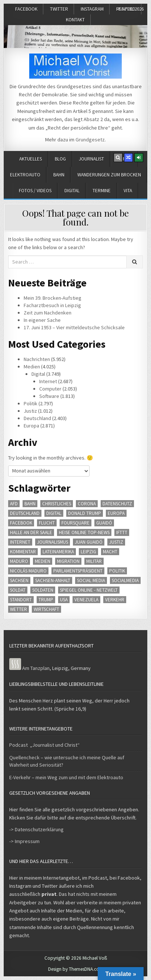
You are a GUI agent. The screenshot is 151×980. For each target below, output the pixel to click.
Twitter (59, 9)
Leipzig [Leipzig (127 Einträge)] (88, 552)
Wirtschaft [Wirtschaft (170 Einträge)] (46, 609)
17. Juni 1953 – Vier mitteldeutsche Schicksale (74, 327)
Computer (50, 389)
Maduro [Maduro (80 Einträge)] (19, 561)
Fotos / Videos (35, 191)
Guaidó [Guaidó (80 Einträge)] (104, 523)
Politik (31, 403)
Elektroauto (25, 175)
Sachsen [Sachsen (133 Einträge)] (19, 580)
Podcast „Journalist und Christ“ (44, 745)
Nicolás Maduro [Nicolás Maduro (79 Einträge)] (28, 571)
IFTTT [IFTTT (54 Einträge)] (122, 532)
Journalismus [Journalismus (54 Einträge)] (53, 542)
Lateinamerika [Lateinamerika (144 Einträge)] (58, 552)
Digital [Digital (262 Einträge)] (54, 513)
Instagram (92, 9)
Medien (32, 367)
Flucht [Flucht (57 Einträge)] (47, 523)
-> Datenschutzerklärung (36, 829)
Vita (128, 191)
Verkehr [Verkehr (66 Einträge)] (115, 600)
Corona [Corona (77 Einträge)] (87, 504)
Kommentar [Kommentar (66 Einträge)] (23, 552)
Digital (72, 191)
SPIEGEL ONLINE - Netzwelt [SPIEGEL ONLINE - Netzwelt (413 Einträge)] (89, 590)
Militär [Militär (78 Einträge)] (94, 561)
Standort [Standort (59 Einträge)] (21, 600)
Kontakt (75, 20)
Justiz (30, 411)
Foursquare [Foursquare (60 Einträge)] (75, 523)
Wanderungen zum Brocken (109, 175)
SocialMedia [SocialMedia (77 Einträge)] (125, 580)
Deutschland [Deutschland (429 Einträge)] (25, 513)
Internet (48, 381)
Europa (31, 426)
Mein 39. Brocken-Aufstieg (53, 298)
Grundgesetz (90, 140)
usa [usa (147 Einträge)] (64, 600)
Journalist (91, 159)
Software (49, 396)
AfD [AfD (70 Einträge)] (14, 504)
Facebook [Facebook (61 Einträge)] (21, 523)
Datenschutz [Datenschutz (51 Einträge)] (117, 504)
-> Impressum (24, 841)
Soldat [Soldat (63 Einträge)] (18, 590)
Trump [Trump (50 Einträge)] (46, 600)
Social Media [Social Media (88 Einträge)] (91, 580)
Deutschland (37, 418)
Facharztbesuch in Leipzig (52, 305)
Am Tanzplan (36, 668)
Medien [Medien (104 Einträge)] (43, 561)
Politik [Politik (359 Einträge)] (117, 571)
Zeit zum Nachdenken (48, 313)
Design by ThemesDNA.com (76, 969)
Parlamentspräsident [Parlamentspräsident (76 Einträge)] (78, 571)
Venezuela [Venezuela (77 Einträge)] (86, 600)
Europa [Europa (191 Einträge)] (116, 513)
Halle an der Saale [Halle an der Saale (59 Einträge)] (31, 532)
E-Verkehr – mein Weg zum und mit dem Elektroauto (66, 777)
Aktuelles (31, 159)
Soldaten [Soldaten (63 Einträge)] (43, 590)
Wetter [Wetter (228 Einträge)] (19, 609)
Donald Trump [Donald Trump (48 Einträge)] (85, 513)
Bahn (59, 175)
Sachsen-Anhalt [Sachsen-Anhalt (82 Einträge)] (53, 580)
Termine (102, 191)
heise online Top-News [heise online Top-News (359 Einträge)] (84, 532)
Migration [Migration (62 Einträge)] (68, 561)
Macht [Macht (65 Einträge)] (110, 552)
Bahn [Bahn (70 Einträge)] (30, 504)
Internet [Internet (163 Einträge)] (20, 542)
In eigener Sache (42, 320)
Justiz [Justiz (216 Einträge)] (116, 542)
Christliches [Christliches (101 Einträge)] (57, 504)
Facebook (26, 9)
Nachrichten (37, 359)
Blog (60, 159)
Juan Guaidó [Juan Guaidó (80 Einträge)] (89, 542)
